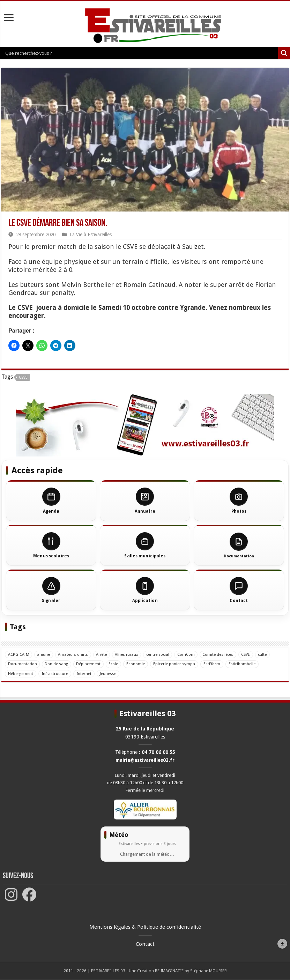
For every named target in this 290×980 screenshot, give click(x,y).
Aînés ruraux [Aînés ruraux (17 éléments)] (130, 654)
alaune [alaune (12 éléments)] (44, 654)
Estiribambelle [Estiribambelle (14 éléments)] (244, 664)
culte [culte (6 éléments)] (270, 654)
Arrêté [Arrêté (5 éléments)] (104, 654)
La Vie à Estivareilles (91, 235)
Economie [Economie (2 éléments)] (138, 664)
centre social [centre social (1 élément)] (163, 654)
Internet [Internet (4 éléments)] (84, 674)
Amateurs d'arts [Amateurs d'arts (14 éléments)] (75, 654)
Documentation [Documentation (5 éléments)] (23, 664)
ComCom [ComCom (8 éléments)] (192, 654)
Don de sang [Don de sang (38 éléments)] (57, 664)
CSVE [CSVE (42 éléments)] (253, 654)
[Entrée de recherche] (141, 53)
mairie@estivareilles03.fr (145, 760)
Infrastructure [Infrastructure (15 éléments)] (55, 674)
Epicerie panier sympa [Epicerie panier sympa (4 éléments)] (177, 664)
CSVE (23, 377)
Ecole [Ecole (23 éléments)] (116, 664)
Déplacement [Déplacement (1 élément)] (90, 664)
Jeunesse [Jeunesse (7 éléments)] (108, 674)
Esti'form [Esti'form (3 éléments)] (214, 664)
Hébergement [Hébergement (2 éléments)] (21, 674)
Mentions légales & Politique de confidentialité (145, 927)
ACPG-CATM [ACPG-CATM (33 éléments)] (19, 654)
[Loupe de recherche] (284, 53)
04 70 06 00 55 (158, 752)
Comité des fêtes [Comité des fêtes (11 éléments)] (224, 654)
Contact (145, 944)
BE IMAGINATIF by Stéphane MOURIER (191, 971)
